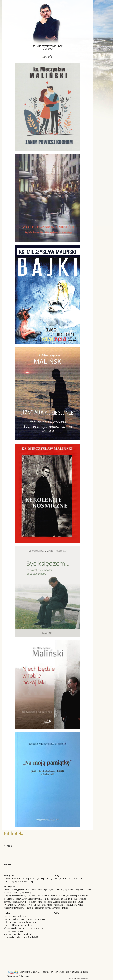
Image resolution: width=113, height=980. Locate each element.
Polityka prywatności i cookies (78, 979)
